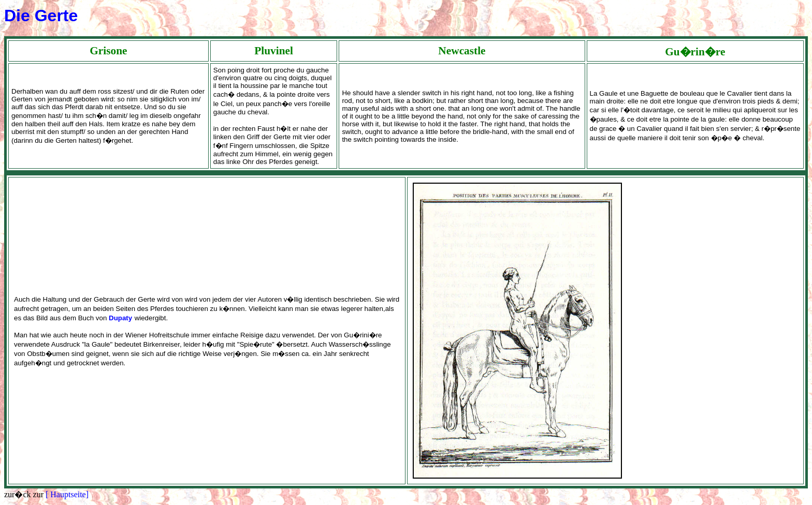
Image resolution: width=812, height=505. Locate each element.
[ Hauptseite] (67, 494)
